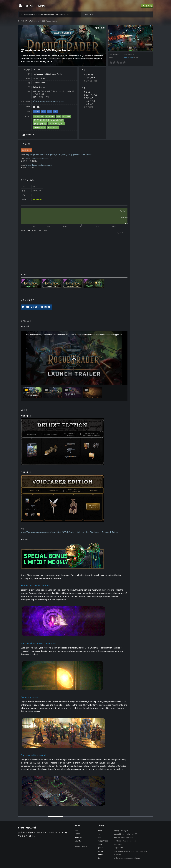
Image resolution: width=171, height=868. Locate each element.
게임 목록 (24, 21)
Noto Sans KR (132, 834)
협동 (58, 116)
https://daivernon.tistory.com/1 (36, 165)
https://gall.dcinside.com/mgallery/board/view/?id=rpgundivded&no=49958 (56, 155)
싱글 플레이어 (38, 116)
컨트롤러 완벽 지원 (40, 124)
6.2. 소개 (90, 104)
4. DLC (87, 92)
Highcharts (118, 848)
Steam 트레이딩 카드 (56, 124)
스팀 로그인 (147, 6)
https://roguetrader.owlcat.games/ (49, 101)
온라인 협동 (66, 116)
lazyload (117, 841)
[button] (25, 817)
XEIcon (117, 837)
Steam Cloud (53, 127)
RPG (49, 111)
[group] (130, 38)
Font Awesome (127, 837)
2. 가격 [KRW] (90, 78)
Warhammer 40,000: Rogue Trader (43, 21)
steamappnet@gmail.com (129, 858)
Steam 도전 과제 (57, 120)
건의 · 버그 (89, 14)
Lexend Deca (119, 834)
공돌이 (116, 858)
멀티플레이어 (50, 116)
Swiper (125, 841)
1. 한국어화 (88, 75)
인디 (44, 111)
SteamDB (28, 135)
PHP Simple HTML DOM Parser (126, 851)
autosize (117, 855)
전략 (55, 111)
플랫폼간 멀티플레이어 (41, 120)
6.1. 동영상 (91, 101)
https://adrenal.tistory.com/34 (36, 158)
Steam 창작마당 (39, 127)
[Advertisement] (130, 86)
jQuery (117, 831)
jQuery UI (125, 831)
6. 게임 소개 (89, 98)
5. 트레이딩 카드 (91, 95)
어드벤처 (36, 111)
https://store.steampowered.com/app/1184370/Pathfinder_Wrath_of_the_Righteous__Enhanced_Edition (69, 532)
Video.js (133, 841)
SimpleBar (118, 844)
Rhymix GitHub (81, 846)
